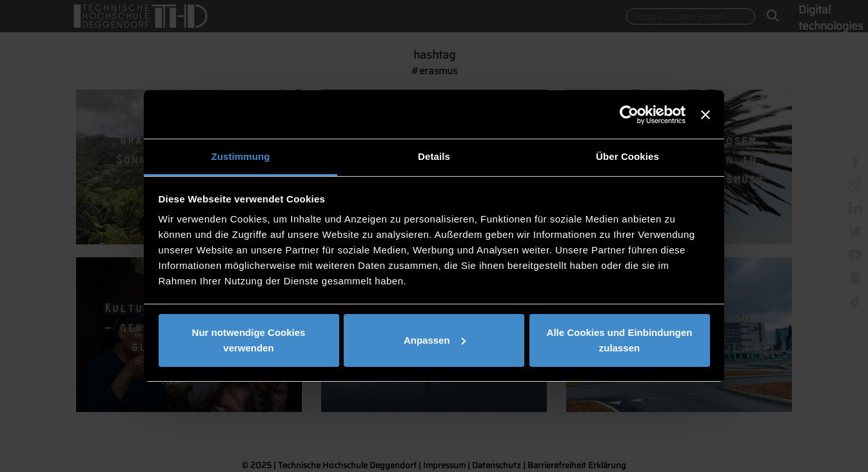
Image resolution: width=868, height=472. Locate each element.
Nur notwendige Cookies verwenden (249, 340)
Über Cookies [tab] (627, 156)
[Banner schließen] (705, 115)
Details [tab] (434, 156)
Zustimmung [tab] (241, 156)
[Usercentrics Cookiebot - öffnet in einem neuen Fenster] (629, 115)
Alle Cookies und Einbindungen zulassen (620, 340)
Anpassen (435, 340)
